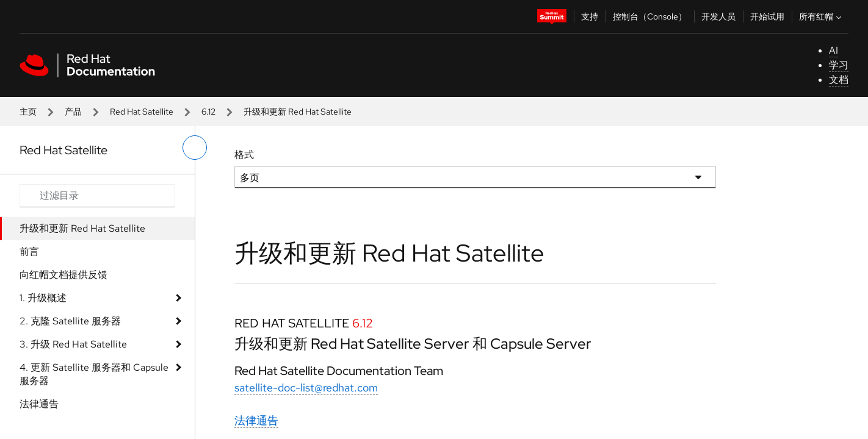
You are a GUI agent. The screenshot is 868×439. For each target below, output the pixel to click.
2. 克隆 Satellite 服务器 (70, 321)
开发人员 (718, 16)
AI (834, 50)
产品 (73, 112)
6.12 (208, 112)
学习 (839, 65)
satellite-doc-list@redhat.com (306, 387)
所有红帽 (822, 16)
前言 (29, 252)
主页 (28, 112)
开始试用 (767, 16)
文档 (839, 80)
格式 (244, 155)
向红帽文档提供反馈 (63, 275)
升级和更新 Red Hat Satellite (82, 228)
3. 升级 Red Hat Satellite (73, 344)
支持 (590, 16)
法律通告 (39, 404)
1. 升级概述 (43, 298)
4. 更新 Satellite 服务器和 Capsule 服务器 (94, 374)
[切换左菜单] (195, 148)
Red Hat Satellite (142, 112)
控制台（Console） (650, 16)
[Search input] (97, 196)
